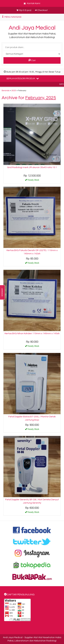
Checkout (41, 10)
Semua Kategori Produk (23, 78)
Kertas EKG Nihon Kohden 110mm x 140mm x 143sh (32, 334)
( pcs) (24, 10)
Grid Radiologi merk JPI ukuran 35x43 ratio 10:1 (32, 167)
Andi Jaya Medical (32, 28)
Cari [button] (32, 60)
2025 (14, 90)
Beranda (6, 90)
